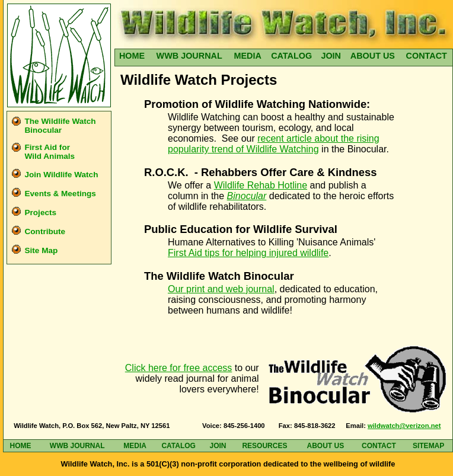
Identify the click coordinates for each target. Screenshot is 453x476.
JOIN (331, 56)
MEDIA (247, 56)
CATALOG (291, 56)
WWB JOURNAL (189, 56)
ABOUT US (373, 56)
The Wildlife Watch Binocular (60, 126)
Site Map (41, 250)
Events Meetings (60, 194)
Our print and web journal (221, 289)
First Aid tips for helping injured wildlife (248, 253)
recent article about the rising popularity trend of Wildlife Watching (274, 144)
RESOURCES (264, 446)
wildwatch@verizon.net (404, 426)
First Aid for (50, 152)
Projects (40, 213)
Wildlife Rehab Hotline (261, 185)
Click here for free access (179, 368)
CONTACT (427, 56)
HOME (132, 56)
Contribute (45, 231)
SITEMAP (428, 446)
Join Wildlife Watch (61, 175)
